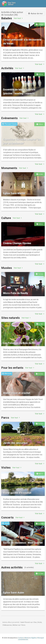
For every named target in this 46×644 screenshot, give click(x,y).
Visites (6, 468)
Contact (21, 638)
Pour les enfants (12, 368)
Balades (7, 18)
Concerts (7, 518)
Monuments (9, 168)
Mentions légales (30, 638)
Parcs (5, 418)
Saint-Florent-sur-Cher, (29, 622)
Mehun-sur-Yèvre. (19, 625)
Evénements (9, 118)
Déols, (40, 622)
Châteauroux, (7, 625)
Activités (7, 68)
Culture (6, 218)
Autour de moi (35, 14)
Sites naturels (10, 318)
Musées (7, 268)
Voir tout (18, 18)
